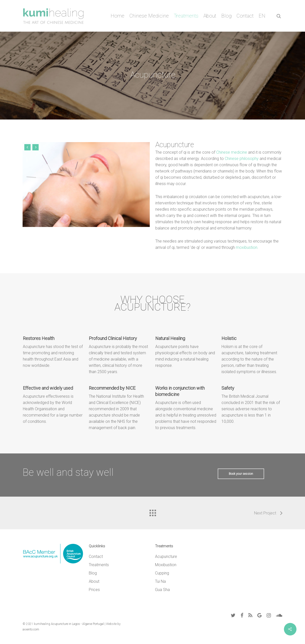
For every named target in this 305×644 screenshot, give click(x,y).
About (210, 16)
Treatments (186, 16)
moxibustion (246, 247)
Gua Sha (162, 590)
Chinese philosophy (241, 159)
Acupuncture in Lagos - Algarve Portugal (77, 624)
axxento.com (31, 629)
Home (118, 16)
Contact (245, 16)
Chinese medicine (231, 152)
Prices (94, 590)
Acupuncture (166, 557)
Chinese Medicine (149, 16)
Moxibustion (166, 565)
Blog (226, 16)
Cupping (162, 573)
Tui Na (160, 581)
